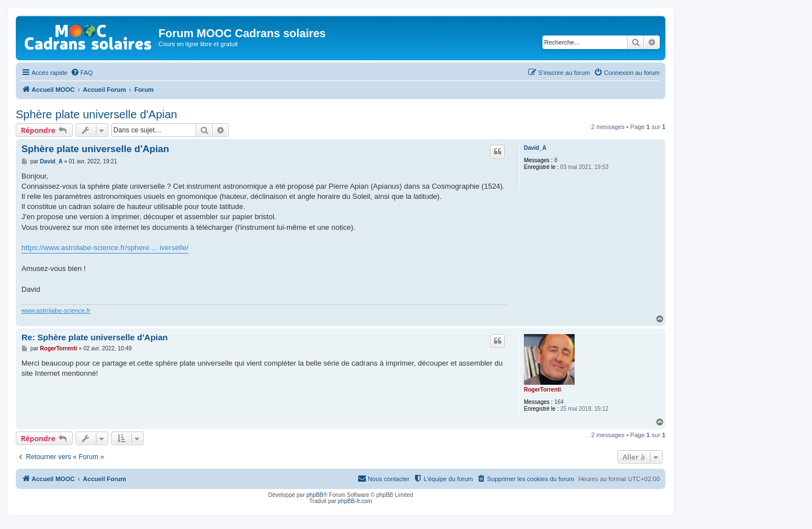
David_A (535, 148)
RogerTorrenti (542, 390)
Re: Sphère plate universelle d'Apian (94, 337)
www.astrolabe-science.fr (56, 310)
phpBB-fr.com (355, 501)
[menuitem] (82, 73)
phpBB (315, 495)
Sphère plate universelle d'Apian (96, 114)
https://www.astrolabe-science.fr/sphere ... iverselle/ (105, 248)
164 (559, 402)
